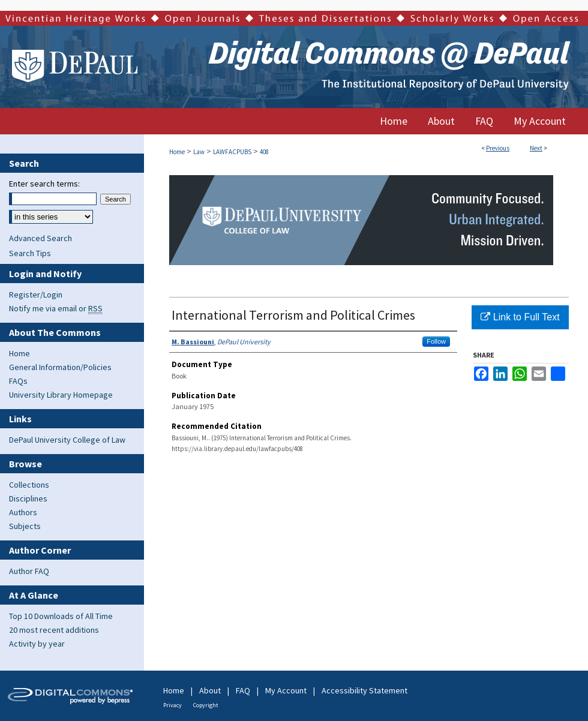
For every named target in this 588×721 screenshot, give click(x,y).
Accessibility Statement (364, 690)
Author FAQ (29, 571)
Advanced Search (40, 238)
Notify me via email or (56, 308)
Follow (436, 341)
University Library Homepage (61, 395)
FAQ (243, 690)
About (210, 690)
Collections (29, 485)
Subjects (25, 526)
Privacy (172, 705)
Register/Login (36, 295)
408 (264, 152)
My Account (286, 690)
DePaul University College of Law (67, 440)
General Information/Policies (60, 367)
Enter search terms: (44, 184)
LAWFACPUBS (232, 152)
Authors (23, 512)
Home (177, 152)
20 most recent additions (54, 630)
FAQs (18, 381)
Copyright (206, 705)
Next (536, 148)
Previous (498, 148)
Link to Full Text (520, 317)
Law (199, 152)
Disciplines (28, 498)
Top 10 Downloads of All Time (61, 616)
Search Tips (30, 253)
